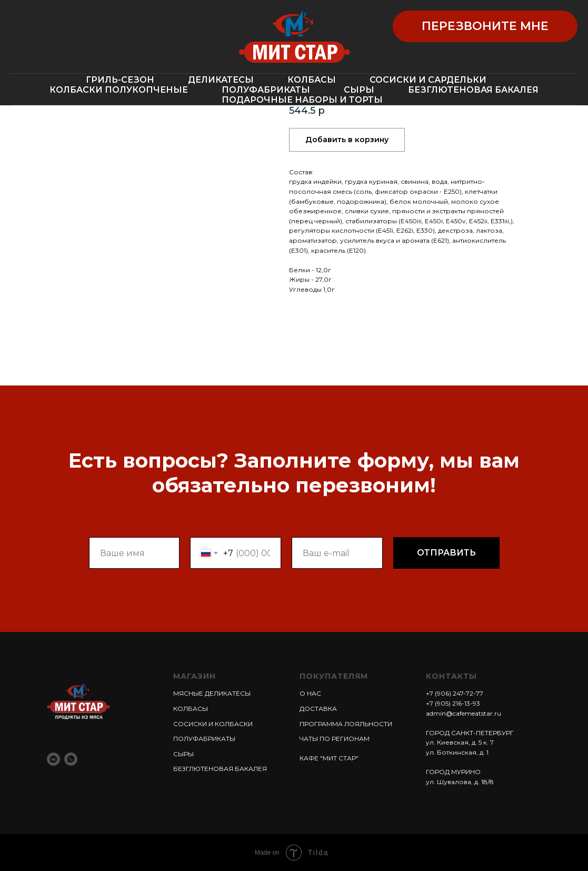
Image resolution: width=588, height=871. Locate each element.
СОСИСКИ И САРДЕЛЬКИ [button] (428, 80)
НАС (313, 693)
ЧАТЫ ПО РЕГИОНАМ (335, 739)
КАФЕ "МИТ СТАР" (329, 758)
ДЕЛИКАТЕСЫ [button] (221, 80)
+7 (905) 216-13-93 (453, 703)
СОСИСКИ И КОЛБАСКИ (213, 724)
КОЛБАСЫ (191, 709)
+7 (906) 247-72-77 (455, 693)
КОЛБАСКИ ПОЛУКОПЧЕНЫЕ (119, 90)
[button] (485, 26)
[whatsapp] (71, 759)
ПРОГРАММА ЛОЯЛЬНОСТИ (346, 724)
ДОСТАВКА (318, 709)
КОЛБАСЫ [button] (312, 80)
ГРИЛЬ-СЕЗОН (120, 80)
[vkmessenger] (53, 759)
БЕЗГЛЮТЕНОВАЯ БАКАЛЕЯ (473, 90)
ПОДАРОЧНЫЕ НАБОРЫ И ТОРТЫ (302, 100)
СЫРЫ (359, 90)
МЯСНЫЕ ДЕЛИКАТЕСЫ (212, 693)
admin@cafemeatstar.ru (464, 713)
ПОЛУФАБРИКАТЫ (266, 90)
